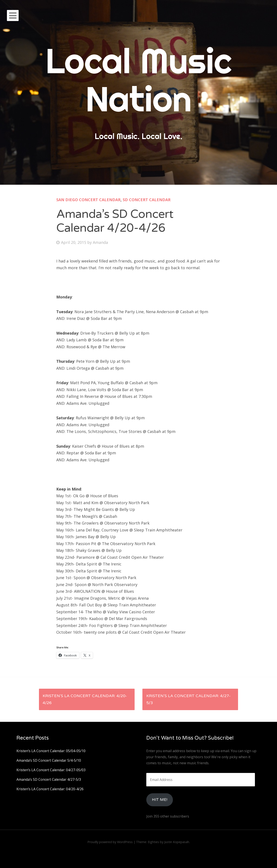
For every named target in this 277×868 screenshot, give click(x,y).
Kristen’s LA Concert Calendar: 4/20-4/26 (85, 699)
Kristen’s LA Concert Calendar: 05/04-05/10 (51, 751)
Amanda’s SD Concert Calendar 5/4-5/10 (49, 760)
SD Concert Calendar (147, 200)
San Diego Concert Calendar (88, 200)
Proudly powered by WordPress (110, 842)
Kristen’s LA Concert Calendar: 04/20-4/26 (50, 789)
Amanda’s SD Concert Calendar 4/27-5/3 (49, 779)
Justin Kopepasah (177, 842)
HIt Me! (160, 800)
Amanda (100, 242)
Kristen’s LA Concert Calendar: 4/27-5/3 (188, 699)
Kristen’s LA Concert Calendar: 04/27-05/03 (51, 770)
